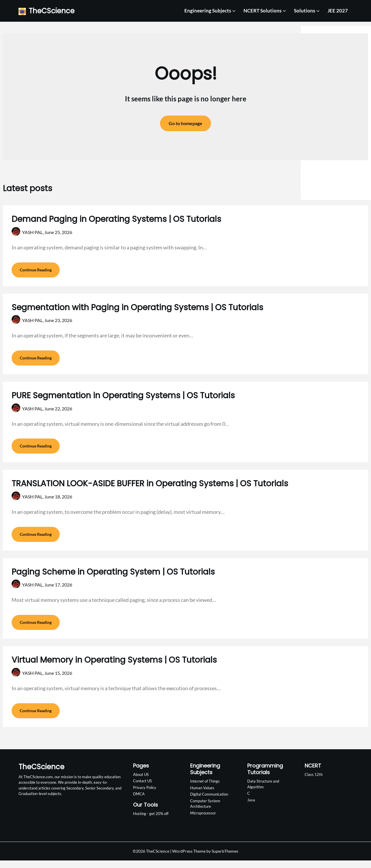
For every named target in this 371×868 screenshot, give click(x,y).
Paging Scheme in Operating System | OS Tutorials (113, 577)
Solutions (304, 11)
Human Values (202, 795)
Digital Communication (209, 802)
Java (251, 807)
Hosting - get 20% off (151, 821)
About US (141, 782)
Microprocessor (203, 821)
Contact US (142, 789)
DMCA (139, 802)
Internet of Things (205, 789)
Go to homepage (185, 123)
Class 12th (314, 782)
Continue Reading (36, 271)
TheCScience (52, 11)
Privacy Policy (145, 795)
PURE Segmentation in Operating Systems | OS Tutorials (123, 398)
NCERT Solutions (262, 11)
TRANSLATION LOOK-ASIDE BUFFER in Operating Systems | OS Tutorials (150, 488)
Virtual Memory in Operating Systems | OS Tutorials (114, 666)
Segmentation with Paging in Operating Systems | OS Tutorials (137, 309)
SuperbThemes (225, 859)
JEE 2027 (338, 11)
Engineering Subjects (208, 11)
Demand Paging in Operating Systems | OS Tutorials (116, 219)
